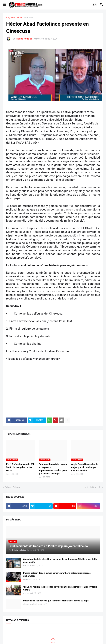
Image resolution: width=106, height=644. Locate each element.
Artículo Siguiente (93, 487)
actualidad (29, 18)
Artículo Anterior (13, 487)
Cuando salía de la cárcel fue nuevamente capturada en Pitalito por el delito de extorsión (60, 561)
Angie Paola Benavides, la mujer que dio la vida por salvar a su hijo (85, 467)
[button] (4, 5)
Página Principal (14, 18)
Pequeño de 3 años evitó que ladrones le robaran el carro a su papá (56, 601)
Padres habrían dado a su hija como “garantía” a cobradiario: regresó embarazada (57, 574)
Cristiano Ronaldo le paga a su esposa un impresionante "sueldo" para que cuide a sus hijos (53, 469)
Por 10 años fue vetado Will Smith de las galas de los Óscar (20, 467)
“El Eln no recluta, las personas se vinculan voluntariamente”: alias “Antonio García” (60, 588)
